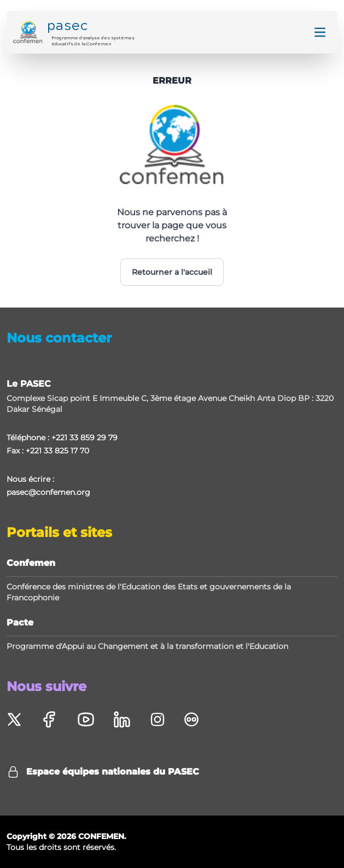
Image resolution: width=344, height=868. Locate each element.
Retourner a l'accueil (172, 272)
